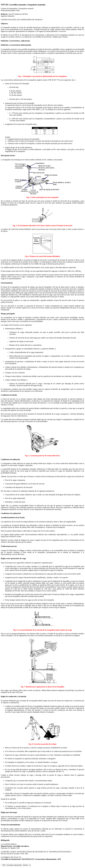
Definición (5, 45)
